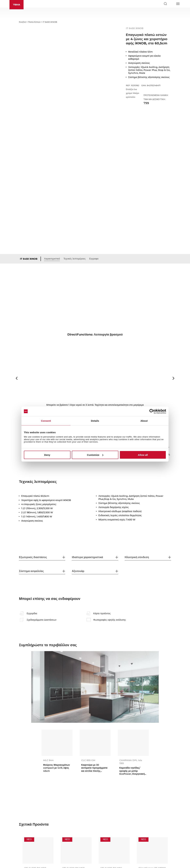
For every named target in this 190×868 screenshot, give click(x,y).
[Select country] (172, 4)
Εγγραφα (94, 206)
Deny (47, 455)
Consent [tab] (46, 421)
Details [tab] (95, 421)
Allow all (143, 455)
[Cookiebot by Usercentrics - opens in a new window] (152, 411)
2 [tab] (99, 364)
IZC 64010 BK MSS (111, 816)
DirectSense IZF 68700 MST (152, 817)
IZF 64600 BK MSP (73, 816)
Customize (95, 455)
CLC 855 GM (88, 708)
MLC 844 (48, 708)
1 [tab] (94, 364)
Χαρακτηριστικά (52, 206)
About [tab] (144, 421)
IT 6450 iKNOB (29, 206)
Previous (17, 326)
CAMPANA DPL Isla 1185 (131, 709)
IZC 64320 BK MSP (35, 816)
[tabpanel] (95, 326)
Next (173, 326)
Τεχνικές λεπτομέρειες (74, 206)
